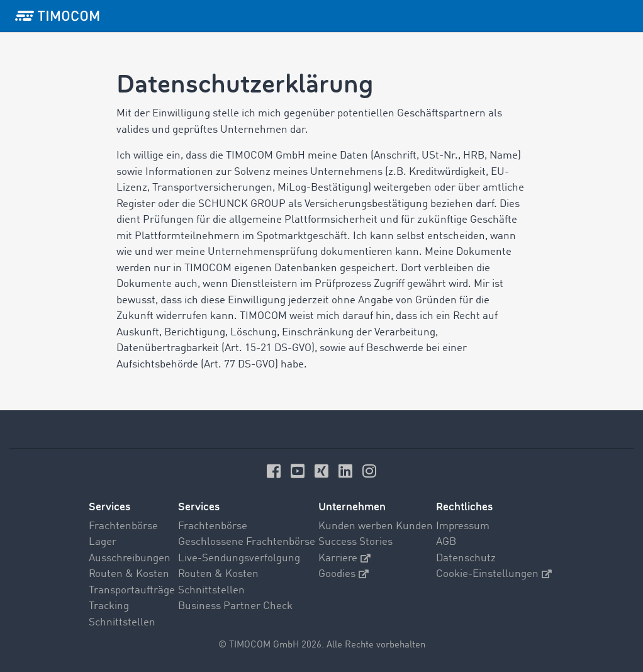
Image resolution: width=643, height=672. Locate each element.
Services (109, 507)
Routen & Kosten (129, 574)
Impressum (463, 526)
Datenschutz (466, 558)
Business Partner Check (235, 606)
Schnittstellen (122, 623)
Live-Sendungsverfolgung (239, 558)
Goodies (344, 574)
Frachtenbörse (123, 526)
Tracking (109, 606)
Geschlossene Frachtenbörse (247, 542)
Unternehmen (352, 507)
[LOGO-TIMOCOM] (57, 16)
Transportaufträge (132, 591)
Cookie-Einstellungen (494, 574)
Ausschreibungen (130, 558)
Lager (103, 542)
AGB (446, 542)
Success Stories (355, 542)
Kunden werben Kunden (376, 526)
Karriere (344, 558)
